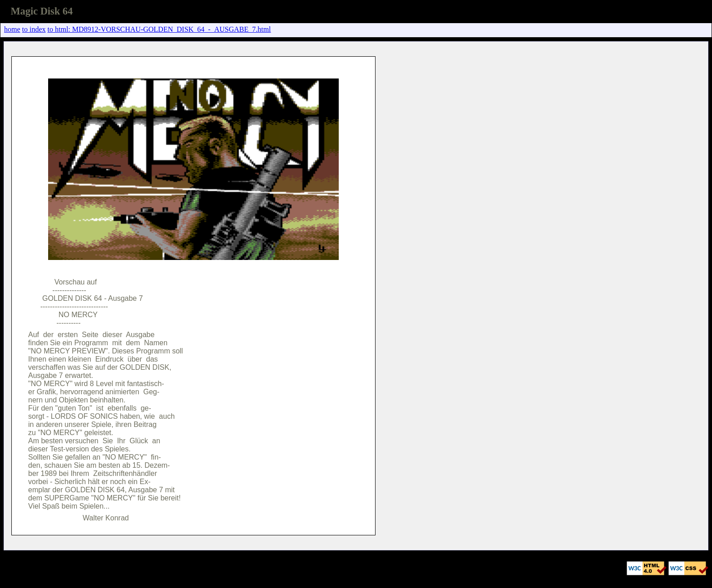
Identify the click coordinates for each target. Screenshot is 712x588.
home (12, 29)
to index (34, 29)
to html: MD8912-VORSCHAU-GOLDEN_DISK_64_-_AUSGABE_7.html (159, 29)
